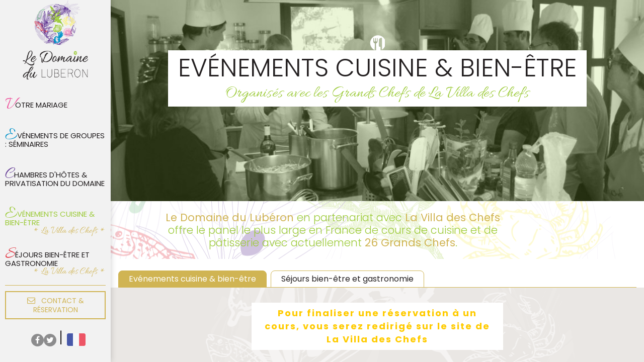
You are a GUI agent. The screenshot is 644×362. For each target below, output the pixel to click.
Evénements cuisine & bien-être (50, 216)
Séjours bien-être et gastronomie (47, 256)
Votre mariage (36, 105)
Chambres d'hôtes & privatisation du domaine (55, 176)
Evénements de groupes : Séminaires (55, 137)
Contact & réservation (56, 305)
